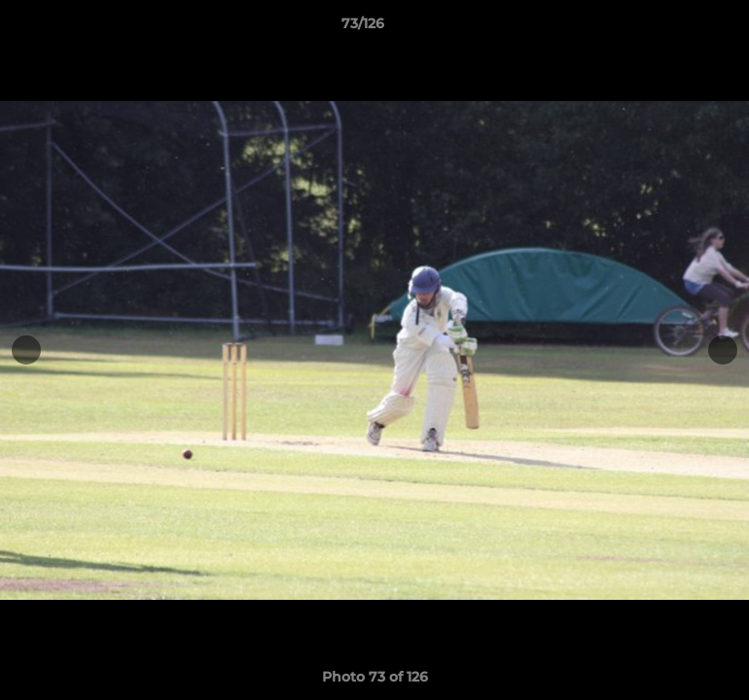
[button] (667, 28)
